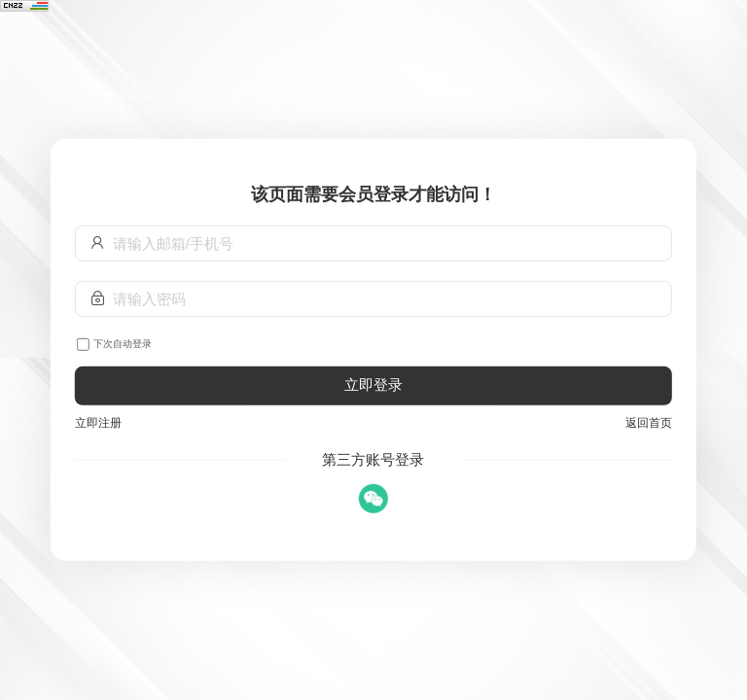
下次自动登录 (123, 344)
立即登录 (373, 385)
